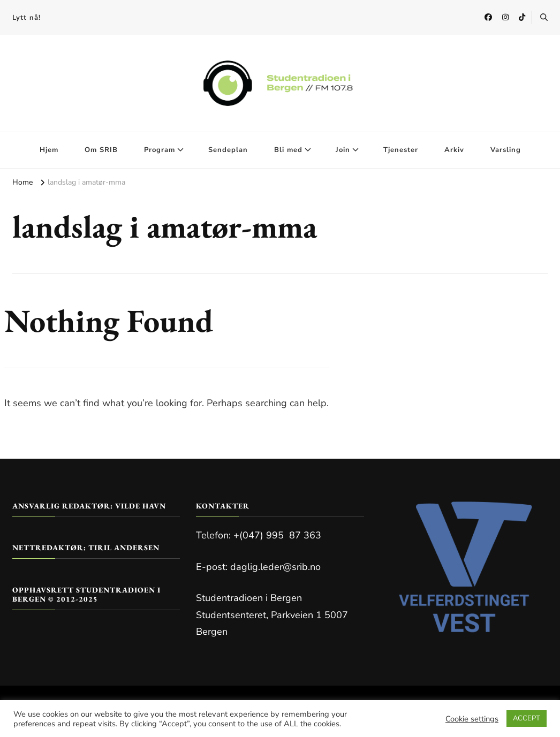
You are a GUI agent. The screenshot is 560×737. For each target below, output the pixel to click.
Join (343, 150)
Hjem (49, 150)
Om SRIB (101, 150)
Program (160, 150)
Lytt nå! (27, 18)
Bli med (288, 150)
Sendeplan (228, 150)
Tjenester (401, 150)
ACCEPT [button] (527, 718)
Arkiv (454, 150)
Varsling (506, 150)
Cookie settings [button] (472, 719)
